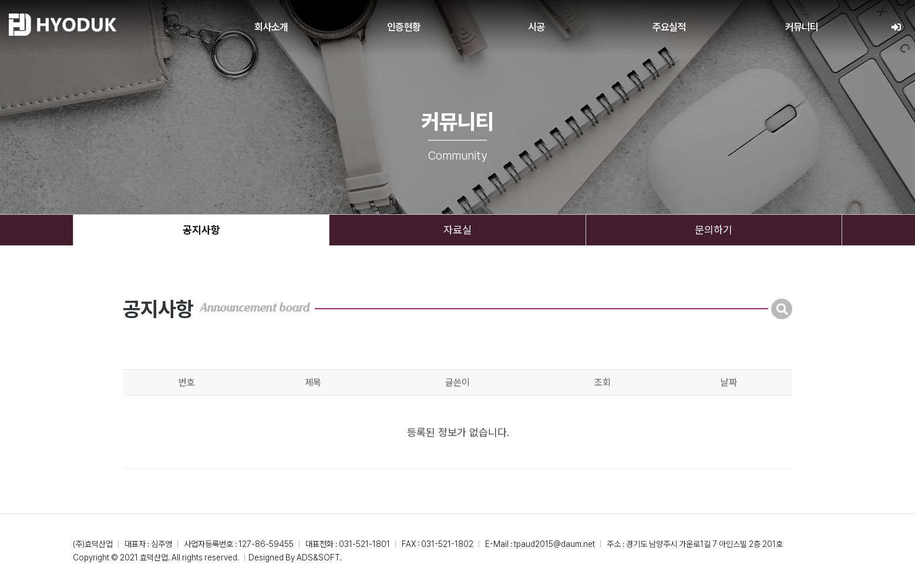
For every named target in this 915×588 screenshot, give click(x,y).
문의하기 (714, 230)
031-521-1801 (364, 544)
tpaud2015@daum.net (554, 544)
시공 (536, 27)
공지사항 (201, 230)
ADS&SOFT (318, 557)
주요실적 (669, 27)
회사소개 (271, 27)
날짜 (729, 400)
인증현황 (404, 27)
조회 (603, 400)
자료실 (457, 230)
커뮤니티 (802, 27)
